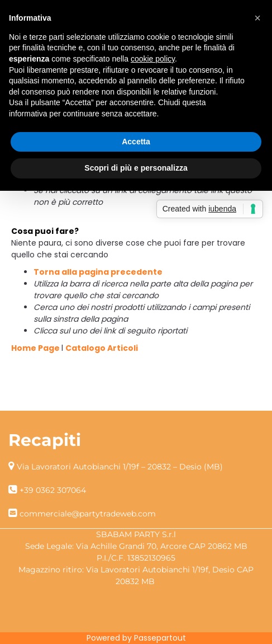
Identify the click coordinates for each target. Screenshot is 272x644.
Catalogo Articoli (102, 348)
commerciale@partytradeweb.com (88, 514)
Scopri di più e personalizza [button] (136, 168)
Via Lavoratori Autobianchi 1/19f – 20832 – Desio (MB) (120, 467)
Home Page (36, 348)
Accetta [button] (136, 142)
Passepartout (160, 638)
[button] (257, 18)
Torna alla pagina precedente (98, 272)
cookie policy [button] (153, 59)
